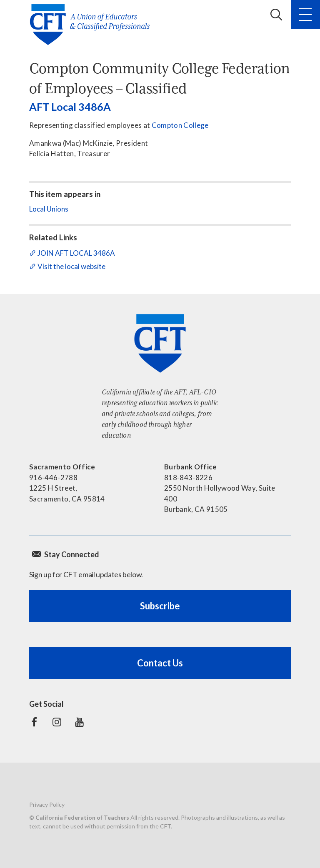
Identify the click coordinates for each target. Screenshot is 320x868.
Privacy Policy (47, 804)
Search (276, 15)
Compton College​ (180, 125)
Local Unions (49, 209)
